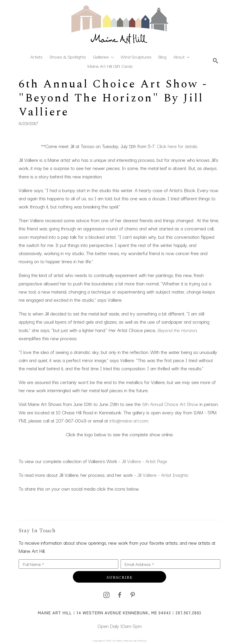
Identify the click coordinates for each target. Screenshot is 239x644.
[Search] (215, 61)
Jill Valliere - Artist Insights (163, 475)
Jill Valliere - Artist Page (144, 461)
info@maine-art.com (129, 420)
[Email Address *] (170, 564)
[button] (103, 56)
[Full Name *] (69, 564)
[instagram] (106, 595)
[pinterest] (133, 595)
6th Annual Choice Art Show (170, 404)
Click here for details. (177, 146)
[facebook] (119, 595)
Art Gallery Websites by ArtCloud (130, 641)
